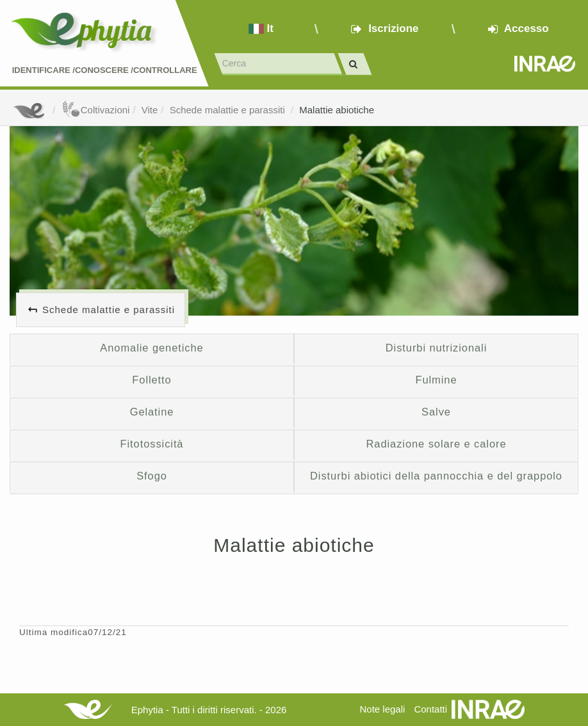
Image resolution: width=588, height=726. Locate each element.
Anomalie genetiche (151, 348)
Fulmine (436, 380)
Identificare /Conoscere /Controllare (105, 70)
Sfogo (152, 476)
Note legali (382, 709)
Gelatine (152, 412)
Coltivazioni (96, 110)
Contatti (430, 709)
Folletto (151, 380)
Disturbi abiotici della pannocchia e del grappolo (436, 476)
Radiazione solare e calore (437, 444)
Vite (150, 110)
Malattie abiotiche (337, 110)
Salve (436, 412)
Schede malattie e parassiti (229, 110)
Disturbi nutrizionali (436, 348)
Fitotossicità (152, 444)
